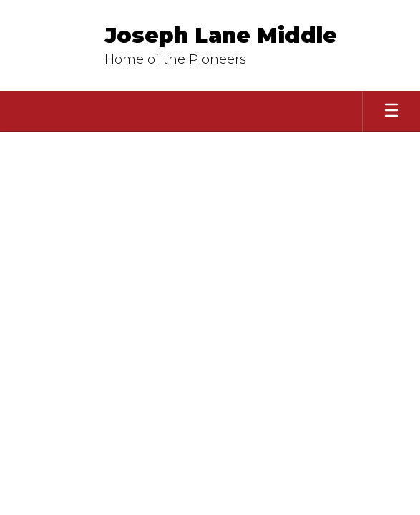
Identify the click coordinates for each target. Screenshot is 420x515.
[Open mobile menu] (391, 111)
